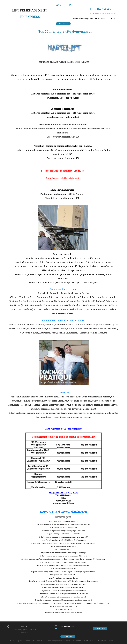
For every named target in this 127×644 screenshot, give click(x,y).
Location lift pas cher (35, 641)
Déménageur (63, 517)
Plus (113, 19)
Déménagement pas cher (59, 641)
